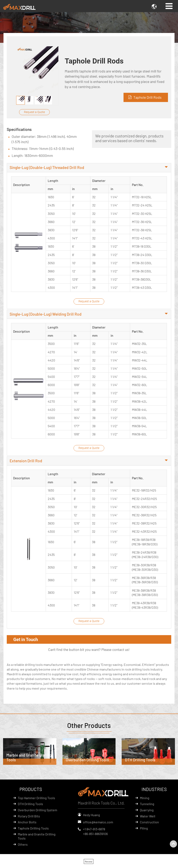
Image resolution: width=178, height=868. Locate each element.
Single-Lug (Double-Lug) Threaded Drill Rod (47, 168)
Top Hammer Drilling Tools (36, 799)
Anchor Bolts (27, 823)
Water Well (148, 817)
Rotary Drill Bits (29, 817)
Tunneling (147, 805)
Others (23, 845)
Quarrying (147, 811)
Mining (145, 799)
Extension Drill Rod (26, 462)
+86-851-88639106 (95, 835)
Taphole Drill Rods (147, 97)
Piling (144, 829)
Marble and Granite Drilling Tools (37, 837)
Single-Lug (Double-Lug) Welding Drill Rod (46, 315)
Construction (149, 823)
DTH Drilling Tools (30, 805)
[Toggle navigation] (169, 6)
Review (89, 862)
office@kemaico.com (98, 823)
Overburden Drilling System (37, 811)
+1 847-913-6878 (94, 830)
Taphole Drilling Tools (33, 829)
